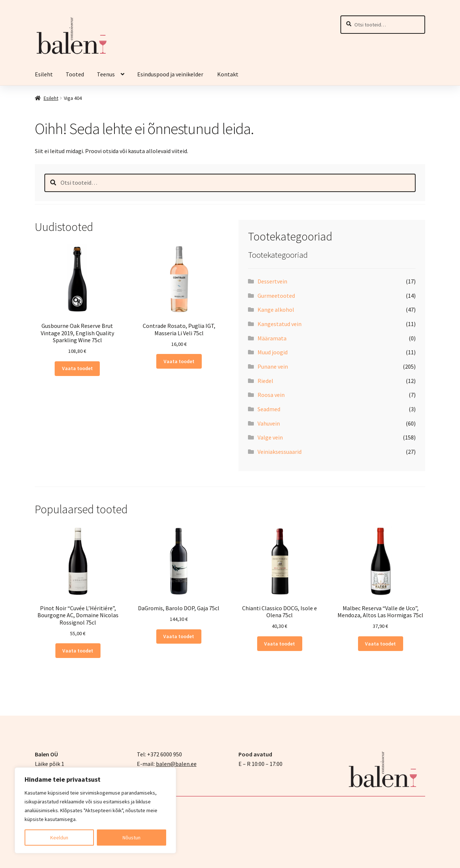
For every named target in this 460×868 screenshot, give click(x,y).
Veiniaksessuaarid (280, 452)
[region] (95, 810)
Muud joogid (273, 352)
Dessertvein (272, 281)
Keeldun (59, 838)
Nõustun (132, 838)
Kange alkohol (276, 310)
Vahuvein (269, 423)
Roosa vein (271, 395)
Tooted (75, 74)
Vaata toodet (77, 368)
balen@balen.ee (176, 764)
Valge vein (270, 437)
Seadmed (269, 409)
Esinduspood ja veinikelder (171, 74)
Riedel (265, 381)
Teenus (106, 74)
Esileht (44, 74)
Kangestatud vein (280, 324)
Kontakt (228, 74)
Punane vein (273, 366)
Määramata (272, 338)
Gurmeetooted (276, 296)
